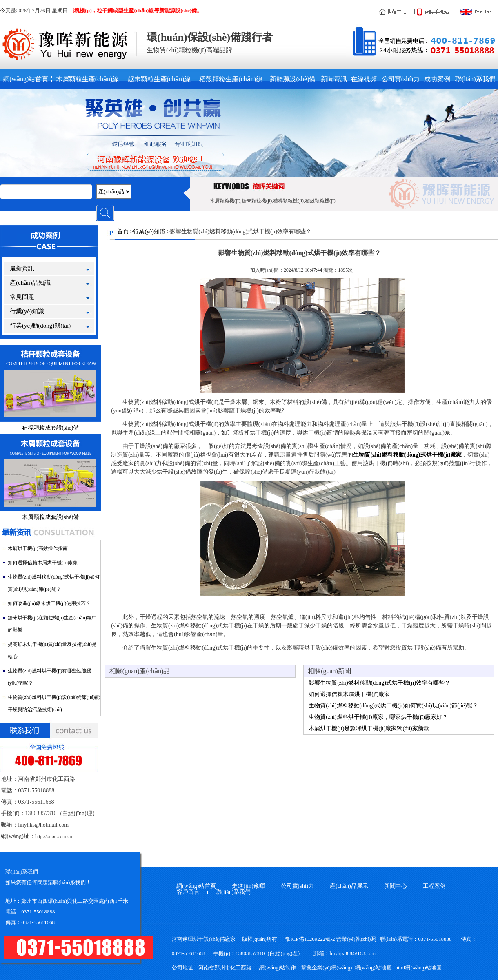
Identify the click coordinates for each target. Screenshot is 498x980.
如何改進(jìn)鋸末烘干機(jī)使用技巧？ (49, 603)
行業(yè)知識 (27, 311)
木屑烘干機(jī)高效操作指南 (38, 548)
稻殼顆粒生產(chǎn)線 (231, 79)
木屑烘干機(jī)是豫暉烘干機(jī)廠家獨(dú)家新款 (369, 728)
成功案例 (437, 79)
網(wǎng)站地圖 (373, 968)
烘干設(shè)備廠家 (214, 939)
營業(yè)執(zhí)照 (356, 939)
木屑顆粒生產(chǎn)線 (88, 79)
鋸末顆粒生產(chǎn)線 (159, 79)
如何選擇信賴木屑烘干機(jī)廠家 (43, 563)
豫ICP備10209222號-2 (310, 939)
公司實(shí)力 (401, 79)
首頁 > (125, 232)
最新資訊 (22, 268)
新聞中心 (396, 886)
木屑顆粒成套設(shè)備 (51, 517)
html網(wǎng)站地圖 (419, 968)
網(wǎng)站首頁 (26, 79)
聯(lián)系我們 (475, 79)
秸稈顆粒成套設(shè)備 (51, 428)
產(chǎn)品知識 (30, 283)
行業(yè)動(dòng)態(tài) (40, 326)
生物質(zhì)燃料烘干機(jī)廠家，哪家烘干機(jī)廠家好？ (378, 717)
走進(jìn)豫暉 (248, 886)
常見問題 (22, 297)
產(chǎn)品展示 (349, 886)
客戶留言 (188, 892)
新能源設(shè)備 (293, 79)
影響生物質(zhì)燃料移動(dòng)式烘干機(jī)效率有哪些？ (379, 683)
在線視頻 (364, 79)
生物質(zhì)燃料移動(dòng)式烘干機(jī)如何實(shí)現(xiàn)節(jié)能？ (393, 706)
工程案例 (434, 886)
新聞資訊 (334, 79)
